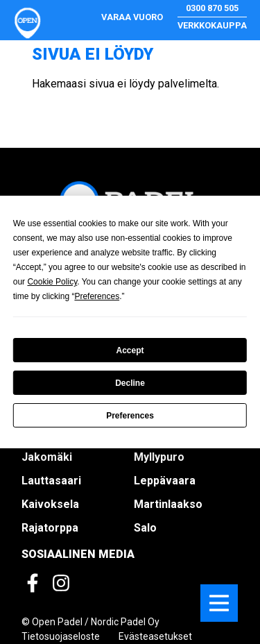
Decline (130, 383)
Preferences (130, 416)
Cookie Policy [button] (52, 282)
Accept (130, 350)
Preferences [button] (97, 296)
